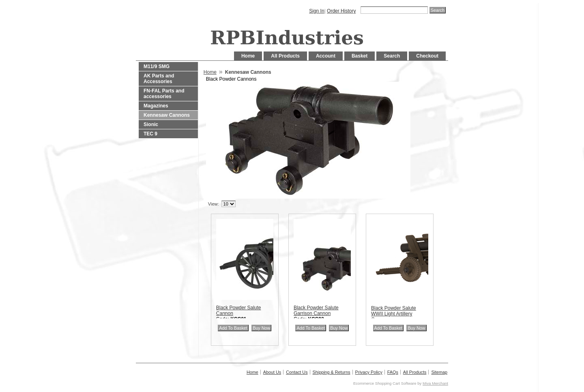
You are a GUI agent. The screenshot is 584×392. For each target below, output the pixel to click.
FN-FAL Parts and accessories (164, 94)
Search (392, 56)
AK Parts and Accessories (159, 79)
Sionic (151, 124)
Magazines (156, 106)
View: (214, 204)
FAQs (393, 372)
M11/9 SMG (157, 66)
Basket (360, 56)
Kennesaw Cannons (167, 115)
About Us (272, 372)
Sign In (317, 11)
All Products (285, 56)
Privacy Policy (369, 372)
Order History (341, 11)
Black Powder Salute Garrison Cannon (316, 311)
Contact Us (297, 372)
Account (326, 56)
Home (248, 56)
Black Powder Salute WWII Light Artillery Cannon (394, 314)
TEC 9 (150, 134)
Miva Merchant (435, 383)
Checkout (427, 56)
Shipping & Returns (332, 372)
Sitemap (439, 372)
